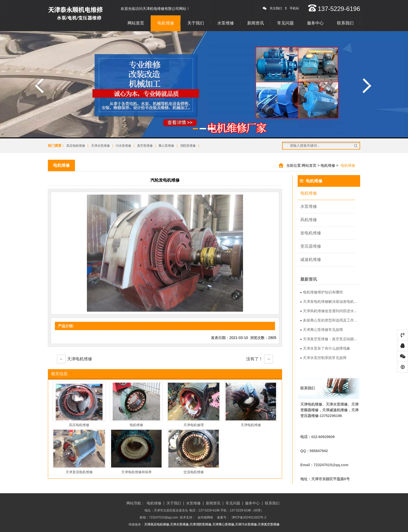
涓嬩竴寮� (367, 86)
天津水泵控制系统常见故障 (323, 358)
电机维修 (166, 23)
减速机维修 (311, 259)
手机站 (292, 8)
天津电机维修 (75, 359)
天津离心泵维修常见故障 (322, 330)
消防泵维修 (188, 146)
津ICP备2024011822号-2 (249, 517)
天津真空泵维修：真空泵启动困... (329, 339)
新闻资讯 (256, 23)
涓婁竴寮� (39, 86)
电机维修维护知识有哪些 (322, 292)
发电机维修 (311, 233)
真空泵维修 (145, 146)
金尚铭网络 (205, 517)
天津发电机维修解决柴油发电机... (329, 302)
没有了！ (260, 359)
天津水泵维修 (100, 146)
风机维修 (309, 220)
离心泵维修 (166, 146)
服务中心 (315, 23)
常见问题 (285, 23)
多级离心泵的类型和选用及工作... (329, 320)
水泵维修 (226, 23)
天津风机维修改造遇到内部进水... (329, 311)
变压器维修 (311, 246)
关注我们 (272, 8)
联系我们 (345, 23)
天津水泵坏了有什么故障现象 (325, 348)
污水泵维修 (123, 146)
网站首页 (136, 23)
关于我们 (196, 23)
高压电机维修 (76, 146)
